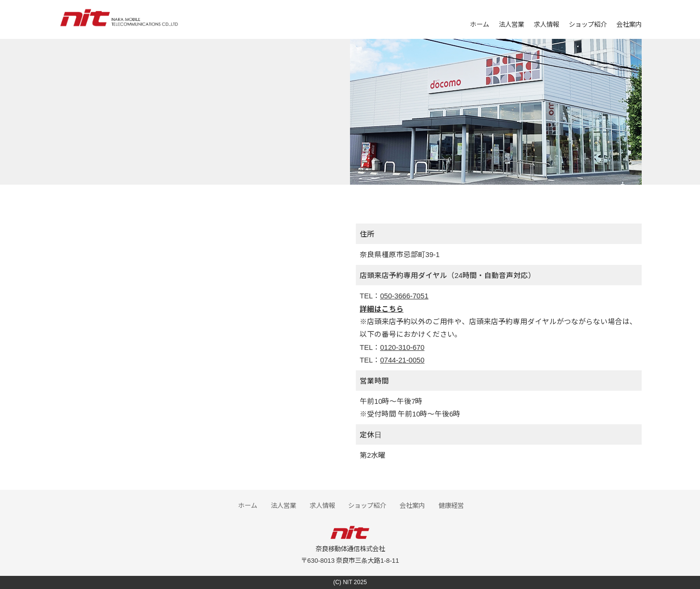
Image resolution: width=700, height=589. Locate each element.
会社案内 (629, 24)
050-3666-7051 (404, 295)
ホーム (480, 24)
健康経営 (451, 505)
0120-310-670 (402, 347)
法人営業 (511, 24)
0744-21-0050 (402, 359)
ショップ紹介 (588, 24)
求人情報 (546, 24)
